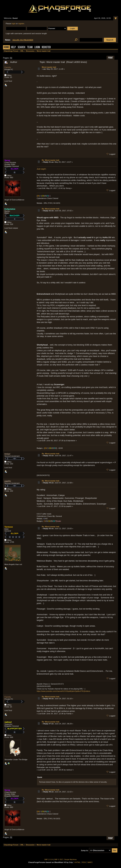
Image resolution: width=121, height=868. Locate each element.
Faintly (8, 67)
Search (21, 47)
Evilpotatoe (10, 209)
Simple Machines (71, 860)
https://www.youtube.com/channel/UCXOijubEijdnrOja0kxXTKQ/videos (63, 691)
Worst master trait (49, 67)
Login (37, 47)
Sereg (7, 160)
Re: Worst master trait (50, 160)
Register (46, 47)
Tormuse (9, 527)
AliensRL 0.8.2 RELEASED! (23, 40)
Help (13, 47)
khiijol (7, 454)
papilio (8, 481)
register (21, 24)
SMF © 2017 (59, 860)
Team (30, 47)
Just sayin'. (42, 169)
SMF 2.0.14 (49, 860)
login (14, 24)
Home (6, 47)
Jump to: (85, 850)
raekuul (8, 722)
